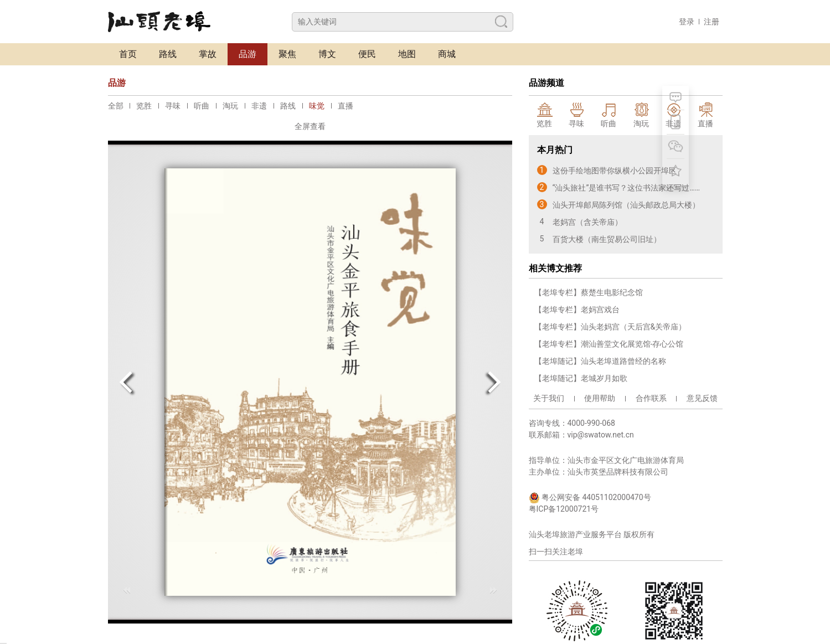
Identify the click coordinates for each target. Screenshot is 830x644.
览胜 (144, 106)
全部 (116, 106)
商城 (447, 54)
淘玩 (230, 106)
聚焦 (287, 54)
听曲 (202, 106)
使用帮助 (600, 398)
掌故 (208, 54)
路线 (168, 54)
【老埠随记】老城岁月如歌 (581, 378)
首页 (128, 54)
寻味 (173, 106)
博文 (327, 54)
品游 (248, 54)
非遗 (259, 106)
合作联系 (651, 398)
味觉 (317, 106)
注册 (712, 22)
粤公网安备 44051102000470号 (590, 498)
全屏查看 (310, 126)
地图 (407, 54)
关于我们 (549, 398)
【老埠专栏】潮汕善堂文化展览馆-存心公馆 (609, 344)
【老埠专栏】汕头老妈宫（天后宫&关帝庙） (610, 327)
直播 (346, 106)
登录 (687, 22)
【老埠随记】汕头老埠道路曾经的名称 (600, 361)
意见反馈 (702, 398)
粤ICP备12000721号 (564, 509)
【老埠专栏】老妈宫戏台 (577, 310)
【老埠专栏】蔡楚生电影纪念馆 (589, 292)
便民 (367, 54)
